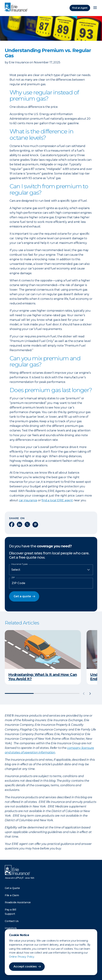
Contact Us (12, 921)
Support (10, 914)
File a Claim (12, 895)
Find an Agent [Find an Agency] (80, 8)
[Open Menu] (95, 8)
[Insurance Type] (51, 570)
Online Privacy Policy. (22, 957)
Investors (11, 928)
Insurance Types (20, 564)
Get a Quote (12, 888)
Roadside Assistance (18, 902)
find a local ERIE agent (57, 500)
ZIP (13, 578)
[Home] (17, 7)
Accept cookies (25, 967)
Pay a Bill (10, 910)
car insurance (28, 500)
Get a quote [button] (22, 596)
